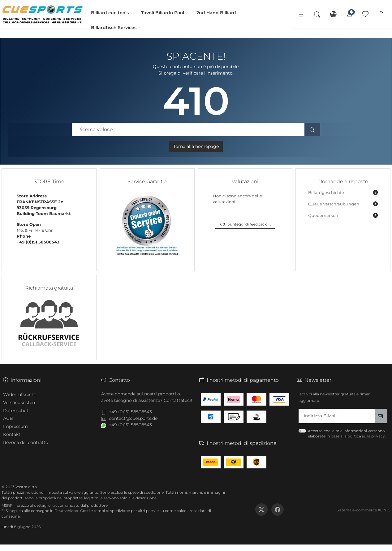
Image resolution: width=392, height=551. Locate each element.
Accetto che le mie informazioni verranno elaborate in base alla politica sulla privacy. (347, 434)
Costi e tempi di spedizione (105, 511)
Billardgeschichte (343, 192)
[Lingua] (333, 14)
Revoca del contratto (26, 442)
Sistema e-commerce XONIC (364, 510)
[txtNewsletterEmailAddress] (337, 416)
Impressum (15, 426)
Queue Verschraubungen (343, 204)
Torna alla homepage (196, 146)
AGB (8, 418)
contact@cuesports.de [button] (133, 418)
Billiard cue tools (106, 13)
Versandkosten (19, 402)
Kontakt (12, 434)
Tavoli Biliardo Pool (159, 13)
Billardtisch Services (110, 28)
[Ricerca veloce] (188, 129)
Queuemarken (343, 215)
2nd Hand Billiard (213, 13)
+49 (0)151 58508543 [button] (130, 412)
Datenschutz (17, 411)
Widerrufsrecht (20, 394)
